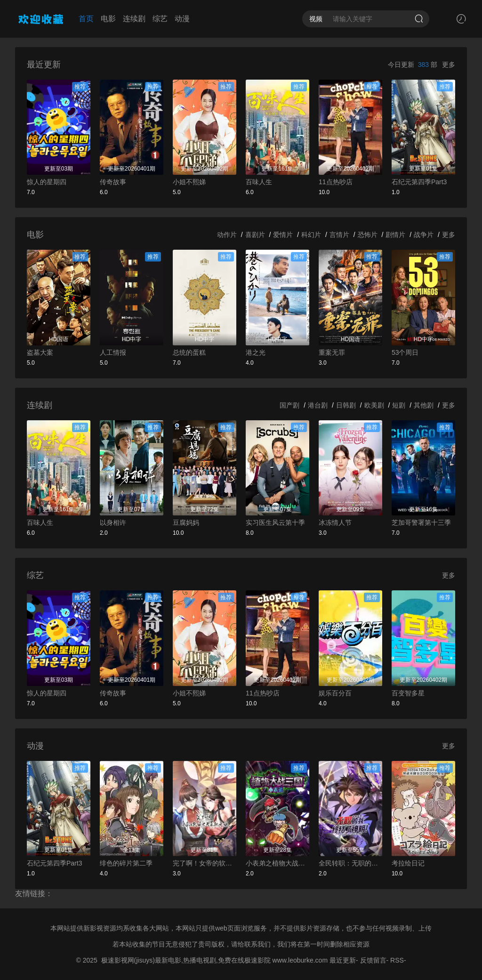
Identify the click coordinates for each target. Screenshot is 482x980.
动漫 (182, 19)
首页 (86, 19)
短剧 (399, 405)
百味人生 (259, 182)
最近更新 (343, 960)
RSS (397, 960)
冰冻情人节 (335, 523)
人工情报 (113, 352)
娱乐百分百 (335, 693)
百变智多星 (408, 693)
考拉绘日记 (408, 863)
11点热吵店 (336, 182)
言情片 (339, 235)
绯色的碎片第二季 (126, 863)
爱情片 (283, 235)
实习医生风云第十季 (275, 523)
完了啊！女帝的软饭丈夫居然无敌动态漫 (205, 863)
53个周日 (405, 352)
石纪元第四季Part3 (419, 182)
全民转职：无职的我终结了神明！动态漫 (350, 863)
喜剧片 (255, 235)
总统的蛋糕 (189, 352)
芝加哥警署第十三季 (421, 523)
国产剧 (289, 405)
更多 (449, 65)
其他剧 (424, 405)
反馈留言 (373, 960)
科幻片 (311, 235)
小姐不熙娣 (189, 182)
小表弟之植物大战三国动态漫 (277, 863)
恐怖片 (368, 235)
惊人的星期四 (47, 182)
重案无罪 (332, 352)
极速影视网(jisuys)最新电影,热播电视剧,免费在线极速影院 (186, 960)
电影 (108, 19)
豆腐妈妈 (186, 523)
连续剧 (134, 19)
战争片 (424, 235)
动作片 (227, 235)
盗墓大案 (40, 352)
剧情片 (395, 235)
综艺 (160, 19)
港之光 (256, 352)
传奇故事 (113, 182)
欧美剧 (374, 405)
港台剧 (318, 405)
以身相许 (113, 523)
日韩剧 (346, 405)
